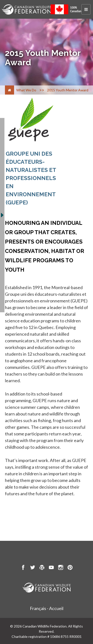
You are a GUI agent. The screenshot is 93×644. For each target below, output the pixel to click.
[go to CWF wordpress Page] (42, 568)
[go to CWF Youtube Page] (51, 568)
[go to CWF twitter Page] (33, 568)
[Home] (9, 90)
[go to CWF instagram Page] (61, 568)
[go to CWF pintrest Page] (70, 568)
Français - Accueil (47, 608)
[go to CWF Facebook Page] (23, 568)
